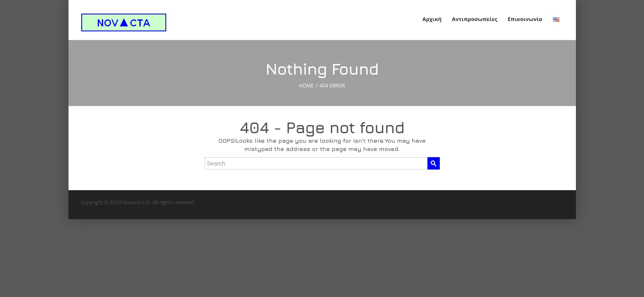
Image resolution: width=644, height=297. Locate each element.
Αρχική (432, 19)
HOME (307, 86)
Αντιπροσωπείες (474, 19)
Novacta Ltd (136, 202)
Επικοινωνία (525, 19)
